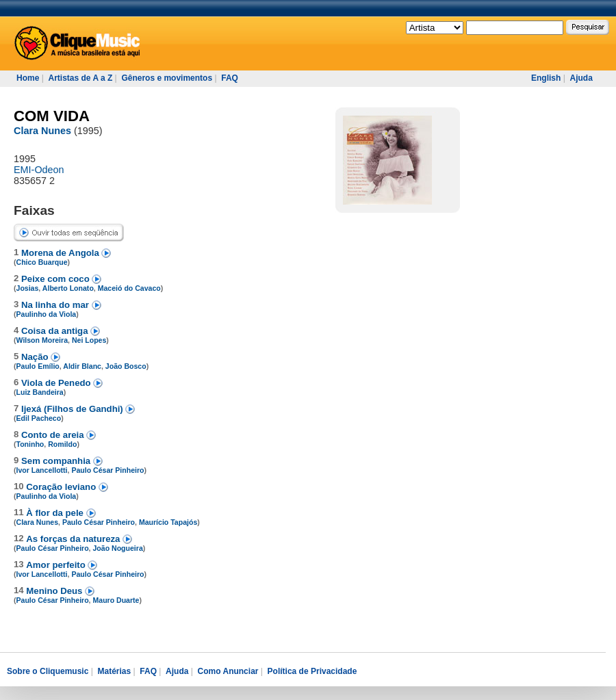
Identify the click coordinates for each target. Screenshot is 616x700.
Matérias (114, 671)
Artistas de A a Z (80, 78)
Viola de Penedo (57, 383)
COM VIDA (52, 116)
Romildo (62, 444)
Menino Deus (55, 591)
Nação (36, 357)
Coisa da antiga (56, 331)
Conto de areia (54, 435)
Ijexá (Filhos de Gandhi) (73, 409)
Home (28, 78)
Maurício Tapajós (168, 522)
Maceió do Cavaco (129, 288)
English (546, 78)
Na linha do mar (56, 305)
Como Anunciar (228, 671)
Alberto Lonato (68, 288)
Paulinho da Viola (47, 314)
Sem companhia (57, 461)
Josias (28, 288)
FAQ (230, 78)
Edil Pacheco (39, 418)
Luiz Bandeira (40, 392)
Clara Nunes (42, 131)
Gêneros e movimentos (167, 78)
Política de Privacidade (312, 671)
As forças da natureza (74, 539)
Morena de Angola (61, 253)
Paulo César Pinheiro (107, 470)
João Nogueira (117, 548)
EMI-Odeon (39, 170)
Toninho (30, 444)
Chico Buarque (42, 262)
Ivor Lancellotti (42, 470)
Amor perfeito (57, 565)
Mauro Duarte (116, 600)
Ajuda (581, 78)
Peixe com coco (56, 279)
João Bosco (126, 366)
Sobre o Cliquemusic (48, 671)
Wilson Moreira (42, 340)
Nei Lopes (89, 340)
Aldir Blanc (82, 366)
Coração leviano (62, 487)
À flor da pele (56, 513)
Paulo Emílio (38, 366)
